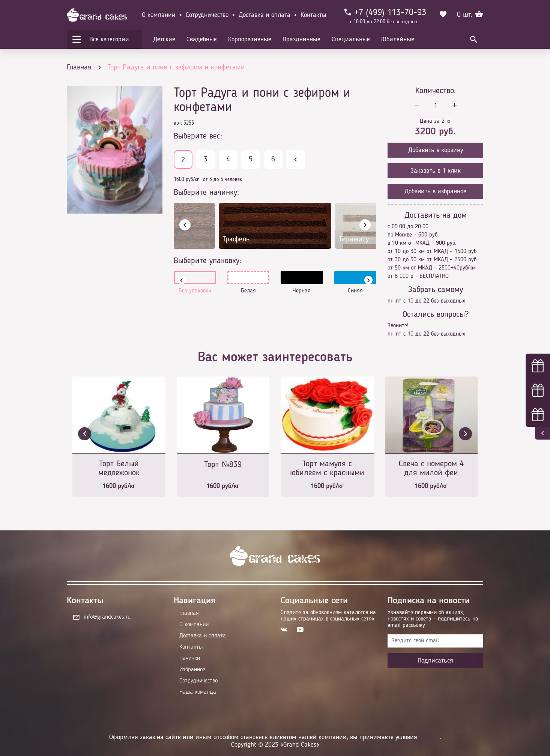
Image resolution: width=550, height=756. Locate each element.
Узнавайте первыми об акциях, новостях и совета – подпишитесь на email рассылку (433, 619)
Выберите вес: (198, 136)
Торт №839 (223, 465)
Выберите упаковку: (207, 261)
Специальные (351, 39)
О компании (159, 15)
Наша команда (198, 692)
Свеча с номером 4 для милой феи (431, 468)
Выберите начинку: (206, 193)
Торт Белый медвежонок (119, 468)
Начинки (190, 658)
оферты (429, 737)
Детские (164, 39)
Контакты (313, 15)
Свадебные (202, 39)
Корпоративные (250, 39)
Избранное (192, 670)
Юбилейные (398, 39)
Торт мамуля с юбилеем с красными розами (327, 469)
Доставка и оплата (264, 15)
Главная (189, 613)
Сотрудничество (207, 15)
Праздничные (301, 39)
